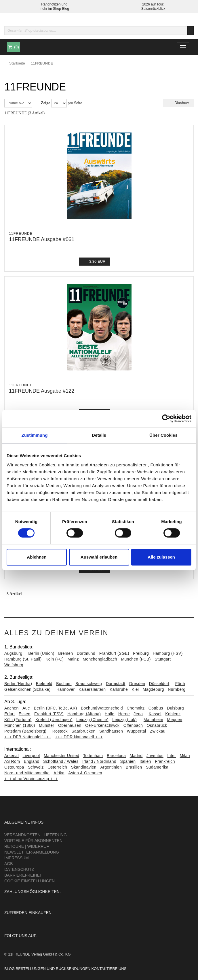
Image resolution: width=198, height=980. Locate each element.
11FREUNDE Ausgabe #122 (42, 391)
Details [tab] (99, 435)
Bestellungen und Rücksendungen (53, 969)
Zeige (46, 103)
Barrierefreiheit (24, 875)
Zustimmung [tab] (35, 435)
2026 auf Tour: (153, 4)
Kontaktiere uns (109, 969)
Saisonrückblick (153, 9)
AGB (9, 864)
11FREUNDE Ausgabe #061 (42, 239)
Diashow (178, 103)
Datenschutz (19, 869)
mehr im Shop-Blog (54, 9)
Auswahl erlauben (99, 557)
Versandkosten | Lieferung (36, 835)
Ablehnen (37, 557)
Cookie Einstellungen (29, 881)
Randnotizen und (54, 4)
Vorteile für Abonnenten (33, 841)
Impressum (17, 858)
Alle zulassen (161, 557)
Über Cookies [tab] (163, 435)
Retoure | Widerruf (27, 846)
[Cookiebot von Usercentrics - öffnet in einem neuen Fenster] (166, 419)
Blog (9, 969)
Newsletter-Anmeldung (32, 852)
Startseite (17, 63)
